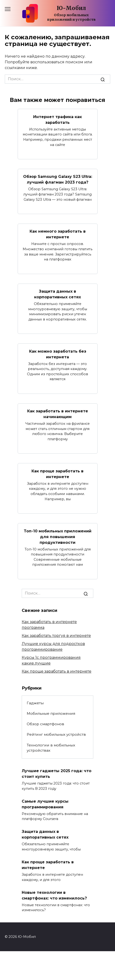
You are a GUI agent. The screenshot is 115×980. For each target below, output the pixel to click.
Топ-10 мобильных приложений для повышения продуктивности (58, 537)
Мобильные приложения (51, 713)
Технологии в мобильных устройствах (51, 748)
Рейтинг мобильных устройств (56, 734)
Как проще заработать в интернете (57, 474)
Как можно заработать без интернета (58, 354)
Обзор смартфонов (45, 724)
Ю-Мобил (71, 8)
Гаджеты (35, 703)
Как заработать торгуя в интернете (56, 636)
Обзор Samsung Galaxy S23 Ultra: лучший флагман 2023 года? (58, 179)
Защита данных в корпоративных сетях (57, 294)
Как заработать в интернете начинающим (58, 414)
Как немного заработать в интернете (58, 234)
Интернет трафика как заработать (57, 119)
